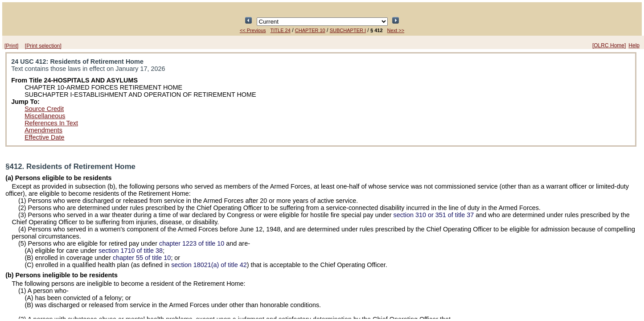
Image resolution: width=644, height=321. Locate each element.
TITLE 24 (281, 30)
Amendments (43, 130)
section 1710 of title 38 (131, 251)
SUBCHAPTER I (348, 30)
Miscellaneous (45, 116)
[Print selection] (43, 46)
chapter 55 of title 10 (142, 258)
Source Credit (44, 109)
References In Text (51, 123)
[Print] (11, 46)
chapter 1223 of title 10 (192, 243)
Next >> (396, 30)
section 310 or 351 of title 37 (433, 215)
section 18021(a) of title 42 (209, 265)
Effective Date (44, 137)
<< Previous (253, 30)
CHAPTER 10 (310, 30)
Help (634, 45)
